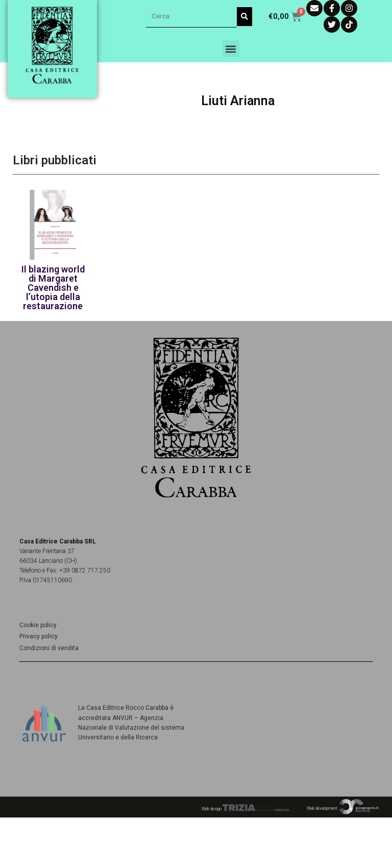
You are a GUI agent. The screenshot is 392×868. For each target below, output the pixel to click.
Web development (343, 808)
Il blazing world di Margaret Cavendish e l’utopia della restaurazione (53, 288)
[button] (231, 49)
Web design (245, 809)
